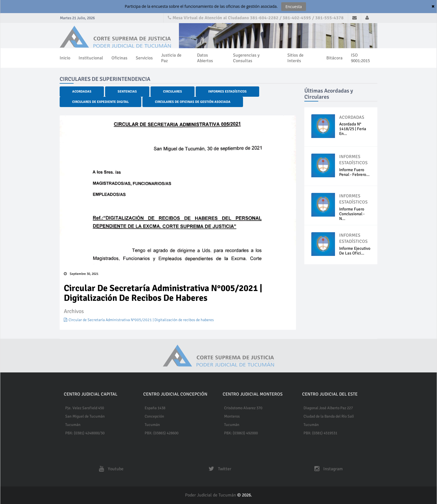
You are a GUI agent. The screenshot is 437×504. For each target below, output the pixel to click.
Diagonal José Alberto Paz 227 (328, 408)
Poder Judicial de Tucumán (211, 495)
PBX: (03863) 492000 (241, 433)
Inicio (65, 58)
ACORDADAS (352, 117)
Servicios (144, 58)
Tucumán (73, 425)
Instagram (327, 469)
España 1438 (155, 408)
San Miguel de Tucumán (85, 416)
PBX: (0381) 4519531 (320, 433)
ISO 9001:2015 (360, 58)
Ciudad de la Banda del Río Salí (329, 416)
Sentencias (127, 92)
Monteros (232, 416)
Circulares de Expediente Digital (100, 102)
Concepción (154, 416)
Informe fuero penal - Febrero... (354, 172)
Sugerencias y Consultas (246, 58)
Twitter (219, 469)
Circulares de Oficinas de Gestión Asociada (193, 102)
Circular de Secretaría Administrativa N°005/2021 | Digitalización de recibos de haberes (139, 320)
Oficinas (119, 58)
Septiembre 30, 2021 (81, 274)
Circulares (173, 92)
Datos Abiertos (205, 58)
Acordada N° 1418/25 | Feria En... (353, 129)
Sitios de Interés (295, 58)
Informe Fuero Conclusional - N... (352, 214)
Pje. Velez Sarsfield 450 (85, 408)
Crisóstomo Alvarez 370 (243, 408)
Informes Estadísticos (227, 92)
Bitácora (334, 58)
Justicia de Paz (171, 58)
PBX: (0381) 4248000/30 (85, 433)
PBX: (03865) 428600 (162, 433)
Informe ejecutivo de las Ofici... (355, 251)
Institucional (91, 58)
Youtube (110, 469)
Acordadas (82, 92)
